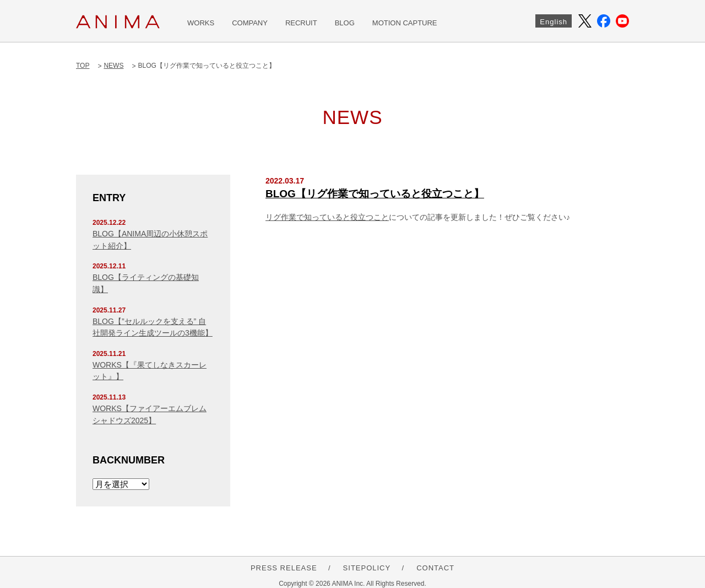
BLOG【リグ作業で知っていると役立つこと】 (375, 194)
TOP (83, 66)
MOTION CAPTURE (405, 23)
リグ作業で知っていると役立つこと (327, 217)
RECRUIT (301, 23)
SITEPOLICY (367, 568)
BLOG (345, 23)
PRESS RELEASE (284, 568)
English (554, 22)
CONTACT (435, 568)
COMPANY (250, 23)
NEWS (113, 66)
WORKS (201, 23)
